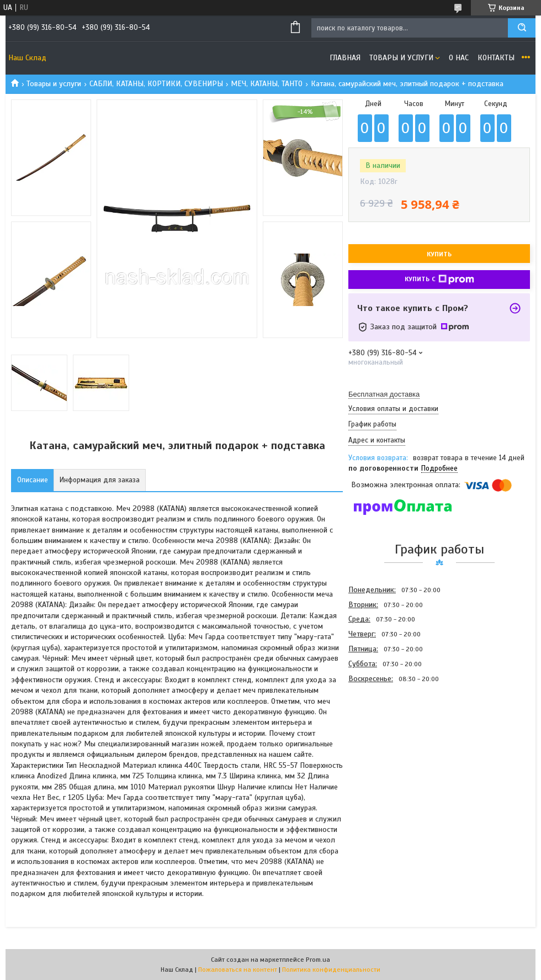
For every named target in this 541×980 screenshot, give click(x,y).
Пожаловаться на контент (238, 970)
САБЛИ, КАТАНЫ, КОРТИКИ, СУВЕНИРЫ (156, 84)
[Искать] (522, 28)
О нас (459, 58)
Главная (345, 58)
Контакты (496, 58)
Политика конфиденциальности (331, 970)
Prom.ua (318, 960)
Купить (439, 254)
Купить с (439, 280)
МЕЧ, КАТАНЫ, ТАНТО (267, 84)
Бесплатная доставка (384, 394)
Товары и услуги (401, 58)
